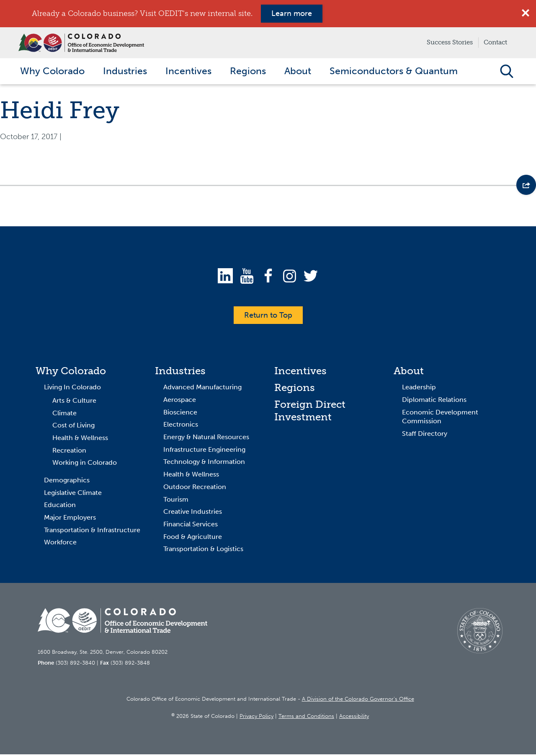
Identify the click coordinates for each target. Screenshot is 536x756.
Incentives (300, 373)
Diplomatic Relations (434, 402)
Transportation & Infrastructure (92, 532)
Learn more (292, 13)
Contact (495, 42)
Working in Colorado (85, 465)
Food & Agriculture (193, 538)
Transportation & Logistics (203, 551)
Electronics (181, 426)
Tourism (176, 501)
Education (60, 507)
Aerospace (180, 402)
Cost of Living (73, 427)
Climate (64, 415)
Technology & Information (204, 464)
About (409, 373)
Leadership (419, 389)
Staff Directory (425, 436)
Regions (295, 390)
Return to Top (268, 317)
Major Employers (70, 519)
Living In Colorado (72, 389)
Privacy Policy (256, 718)
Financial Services (191, 526)
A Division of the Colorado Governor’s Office (358, 701)
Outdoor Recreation (195, 489)
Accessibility (354, 718)
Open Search (506, 72)
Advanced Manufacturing (202, 389)
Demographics (67, 482)
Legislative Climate (73, 494)
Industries (180, 373)
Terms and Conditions (306, 718)
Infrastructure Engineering (204, 452)
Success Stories (450, 42)
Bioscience (180, 414)
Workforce (60, 544)
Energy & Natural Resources (206, 439)
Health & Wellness (80, 440)
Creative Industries (193, 514)
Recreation (69, 452)
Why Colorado (71, 373)
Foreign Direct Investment (310, 413)
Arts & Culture (74, 403)
